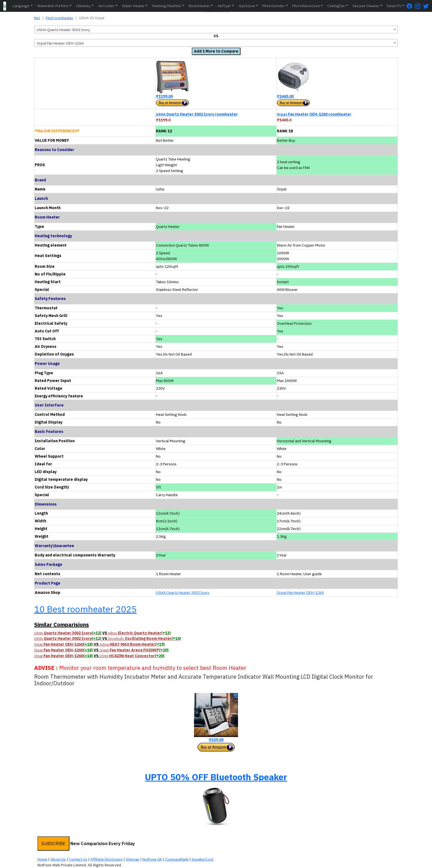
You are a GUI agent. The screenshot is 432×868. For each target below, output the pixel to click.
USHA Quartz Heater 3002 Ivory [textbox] (63, 30)
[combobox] (216, 29)
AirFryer (224, 6)
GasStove (247, 6)
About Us (58, 859)
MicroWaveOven (306, 6)
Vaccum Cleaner (366, 6)
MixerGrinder (274, 6)
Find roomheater (60, 18)
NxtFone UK (152, 859)
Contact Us (78, 859)
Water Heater (133, 6)
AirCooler (106, 6)
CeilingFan (336, 6)
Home (42, 859)
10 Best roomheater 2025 (85, 609)
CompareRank (177, 859)
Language (21, 6)
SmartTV (394, 6)
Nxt (37, 18)
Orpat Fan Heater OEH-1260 (300, 593)
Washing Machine (167, 6)
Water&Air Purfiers (53, 6)
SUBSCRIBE (53, 844)
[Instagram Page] (419, 6)
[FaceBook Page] (411, 6)
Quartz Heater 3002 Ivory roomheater (197, 114)
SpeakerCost (202, 859)
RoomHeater (199, 6)
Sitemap (133, 859)
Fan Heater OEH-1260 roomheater (314, 114)
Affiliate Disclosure (106, 859)
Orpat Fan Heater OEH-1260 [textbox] (60, 43)
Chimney (83, 6)
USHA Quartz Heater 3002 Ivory (183, 593)
